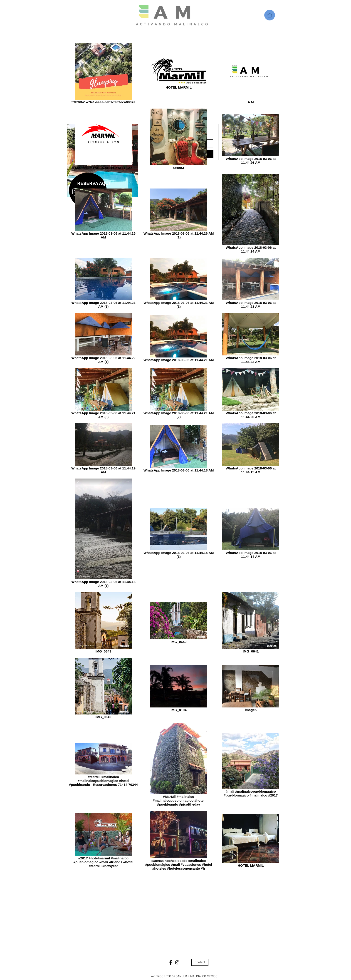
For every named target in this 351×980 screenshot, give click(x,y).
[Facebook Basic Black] (171, 962)
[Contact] (200, 962)
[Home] (270, 15)
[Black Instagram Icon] (177, 962)
